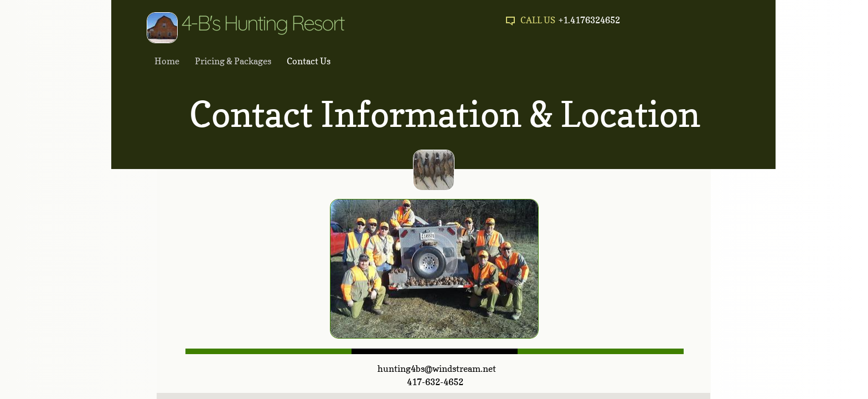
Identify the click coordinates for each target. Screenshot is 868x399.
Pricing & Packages (233, 61)
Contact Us (309, 61)
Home (167, 61)
